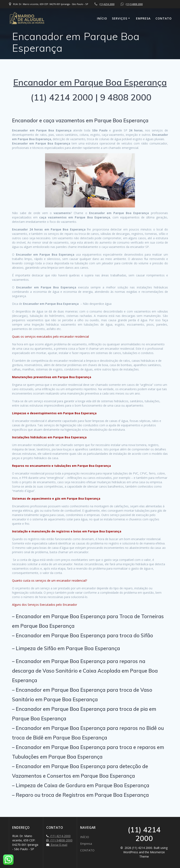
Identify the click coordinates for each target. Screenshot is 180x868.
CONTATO (164, 18)
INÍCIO (102, 18)
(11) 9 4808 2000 (134, 4)
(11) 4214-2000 (60, 836)
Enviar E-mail (58, 845)
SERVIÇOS (120, 18)
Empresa (143, 18)
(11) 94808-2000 (61, 840)
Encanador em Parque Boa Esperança (90, 82)
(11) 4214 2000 (107, 4)
